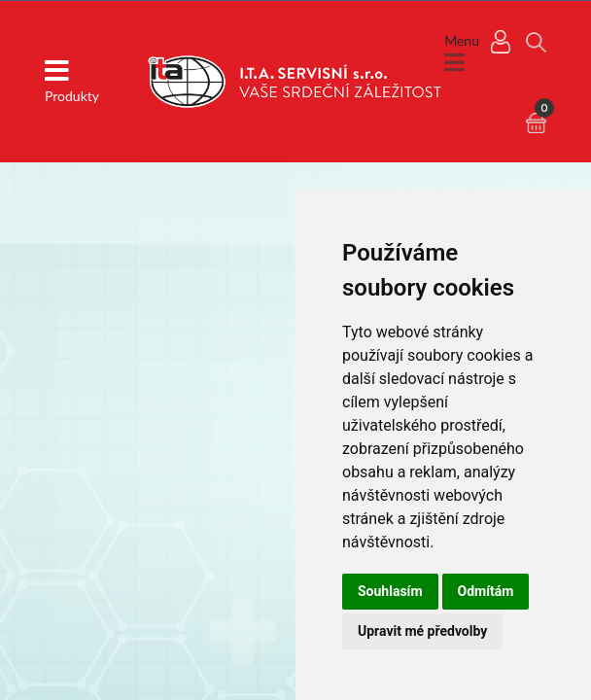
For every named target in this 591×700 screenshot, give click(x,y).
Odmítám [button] (486, 591)
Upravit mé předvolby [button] (422, 631)
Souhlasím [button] (390, 591)
